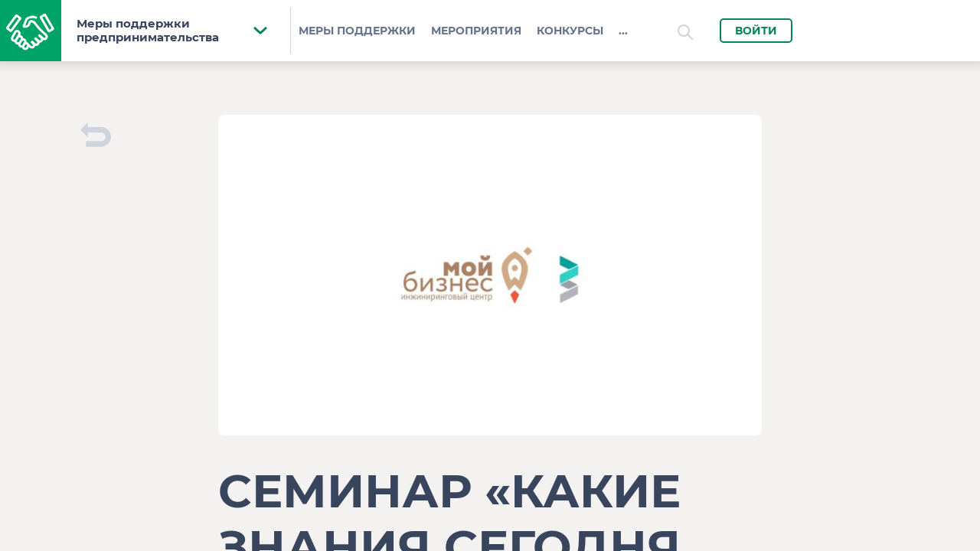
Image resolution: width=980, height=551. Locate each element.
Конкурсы (570, 31)
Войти (756, 31)
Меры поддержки (357, 31)
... (623, 31)
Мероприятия (476, 31)
